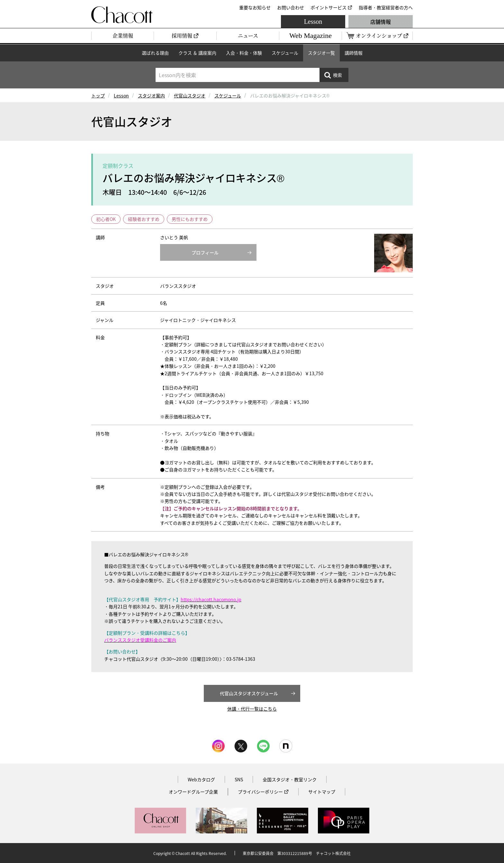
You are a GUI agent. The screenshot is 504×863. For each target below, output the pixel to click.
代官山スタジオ (190, 95)
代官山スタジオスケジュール (249, 693)
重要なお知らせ (255, 7)
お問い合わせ (291, 7)
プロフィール (205, 252)
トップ (98, 95)
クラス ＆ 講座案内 (197, 53)
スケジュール (285, 53)
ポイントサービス (328, 7)
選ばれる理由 (155, 53)
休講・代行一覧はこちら (252, 709)
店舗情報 (381, 22)
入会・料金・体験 (244, 53)
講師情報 (354, 53)
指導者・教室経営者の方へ (386, 7)
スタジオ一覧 (321, 53)
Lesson (313, 22)
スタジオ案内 (151, 95)
